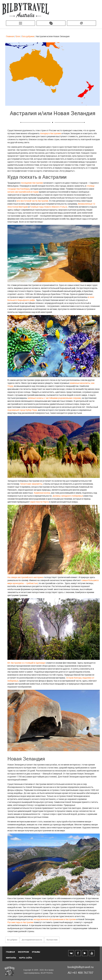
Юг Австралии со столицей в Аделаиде (26, 663)
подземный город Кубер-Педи (22, 410)
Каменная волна (42, 493)
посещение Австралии (32, 183)
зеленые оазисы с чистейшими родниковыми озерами (54, 398)
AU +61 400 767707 (81, 973)
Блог (18, 36)
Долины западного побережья (68, 496)
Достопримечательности (32, 940)
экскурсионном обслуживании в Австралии (55, 919)
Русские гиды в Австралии (20, 922)
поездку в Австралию (51, 133)
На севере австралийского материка (25, 577)
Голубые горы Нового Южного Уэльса (49, 207)
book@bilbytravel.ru (81, 967)
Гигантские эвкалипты (31, 484)
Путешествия (52, 940)
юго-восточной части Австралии (32, 201)
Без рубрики (28, 36)
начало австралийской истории (23, 192)
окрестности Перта (39, 502)
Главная (10, 36)
